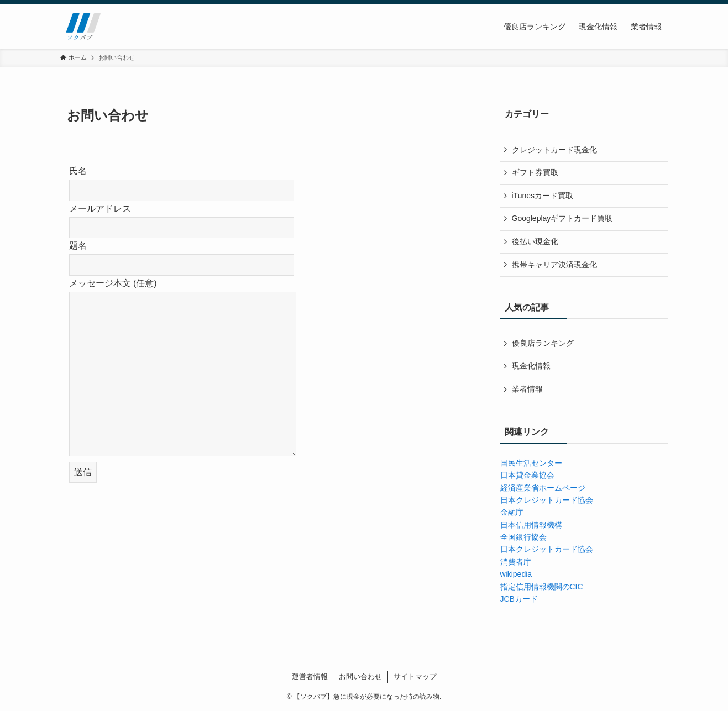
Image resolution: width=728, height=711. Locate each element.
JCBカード (519, 599)
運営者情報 (310, 676)
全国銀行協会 (523, 537)
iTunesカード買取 (543, 196)
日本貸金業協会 (527, 475)
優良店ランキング (543, 343)
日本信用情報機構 (531, 525)
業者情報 (527, 389)
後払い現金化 (535, 241)
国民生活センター (531, 463)
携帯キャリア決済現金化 (554, 265)
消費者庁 (516, 562)
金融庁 (512, 512)
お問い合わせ (360, 676)
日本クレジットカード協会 (547, 500)
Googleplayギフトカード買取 (562, 218)
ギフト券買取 (535, 172)
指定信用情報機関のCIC (542, 587)
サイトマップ (415, 676)
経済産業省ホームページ (543, 488)
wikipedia (516, 574)
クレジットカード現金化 (554, 150)
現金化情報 (531, 366)
